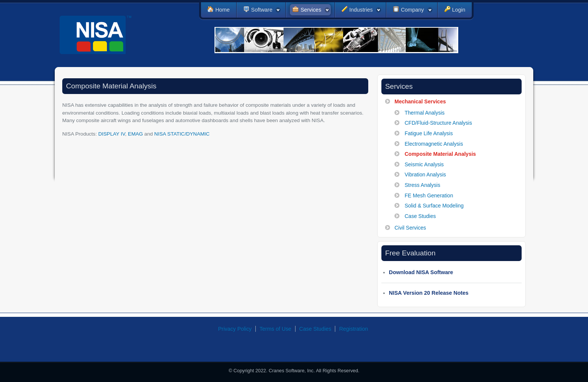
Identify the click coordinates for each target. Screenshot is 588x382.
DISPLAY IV (112, 134)
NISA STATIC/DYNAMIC (182, 134)
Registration (353, 329)
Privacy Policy (235, 329)
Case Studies (315, 329)
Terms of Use (275, 329)
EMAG (135, 134)
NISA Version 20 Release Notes (429, 293)
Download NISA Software (421, 272)
